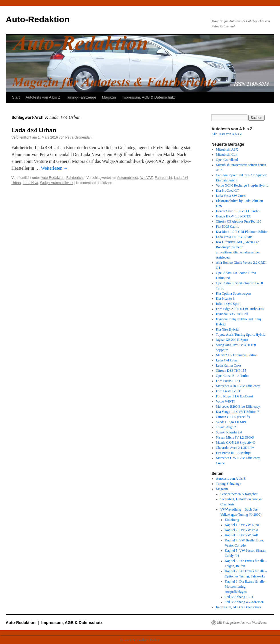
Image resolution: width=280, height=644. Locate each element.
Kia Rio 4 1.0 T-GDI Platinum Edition (242, 232)
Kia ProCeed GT (228, 191)
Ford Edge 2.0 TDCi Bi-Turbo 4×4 (240, 309)
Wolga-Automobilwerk (57, 183)
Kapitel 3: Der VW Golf (241, 535)
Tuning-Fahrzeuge (81, 97)
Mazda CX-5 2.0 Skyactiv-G (236, 443)
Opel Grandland (227, 160)
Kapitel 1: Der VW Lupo (242, 525)
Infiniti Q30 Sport (228, 304)
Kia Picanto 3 (225, 299)
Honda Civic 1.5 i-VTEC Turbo (238, 211)
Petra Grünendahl (79, 137)
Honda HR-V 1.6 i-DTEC (234, 216)
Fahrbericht (75, 178)
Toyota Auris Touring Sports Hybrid (241, 335)
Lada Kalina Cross (229, 365)
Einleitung (232, 520)
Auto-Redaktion (38, 19)
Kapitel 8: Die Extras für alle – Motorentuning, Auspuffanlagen (246, 587)
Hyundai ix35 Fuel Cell (232, 314)
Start (16, 97)
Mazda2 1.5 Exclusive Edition (237, 355)
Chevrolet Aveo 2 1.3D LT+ (235, 448)
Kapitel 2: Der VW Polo (241, 530)
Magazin (109, 97)
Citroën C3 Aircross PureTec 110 (239, 221)
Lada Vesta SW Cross (231, 196)
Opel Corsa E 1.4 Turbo (232, 376)
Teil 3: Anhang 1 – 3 (239, 597)
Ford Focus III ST (228, 381)
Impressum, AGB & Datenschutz (148, 97)
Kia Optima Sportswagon (233, 293)
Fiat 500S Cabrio (228, 227)
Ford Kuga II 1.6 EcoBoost (235, 396)
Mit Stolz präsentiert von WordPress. (242, 623)
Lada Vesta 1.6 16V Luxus (234, 237)
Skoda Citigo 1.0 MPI (231, 422)
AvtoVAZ (146, 178)
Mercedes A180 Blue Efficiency (238, 386)
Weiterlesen (54, 168)
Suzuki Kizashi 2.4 (229, 432)
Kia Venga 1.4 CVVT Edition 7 (238, 412)
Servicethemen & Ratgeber (239, 494)
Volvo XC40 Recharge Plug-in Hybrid (242, 185)
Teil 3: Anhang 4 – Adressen (244, 602)
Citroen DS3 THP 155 (231, 371)
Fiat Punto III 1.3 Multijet (234, 453)
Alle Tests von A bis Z (227, 134)
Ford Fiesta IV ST (228, 391)
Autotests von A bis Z (43, 97)
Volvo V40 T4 (226, 401)
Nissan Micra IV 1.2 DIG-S (235, 437)
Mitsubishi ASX (227, 149)
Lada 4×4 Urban (34, 130)
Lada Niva (30, 183)
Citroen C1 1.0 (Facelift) (233, 417)
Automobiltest (128, 178)
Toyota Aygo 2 (226, 427)
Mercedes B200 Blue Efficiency (238, 407)
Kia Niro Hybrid (227, 329)
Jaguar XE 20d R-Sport (232, 340)
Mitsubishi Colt (227, 155)
